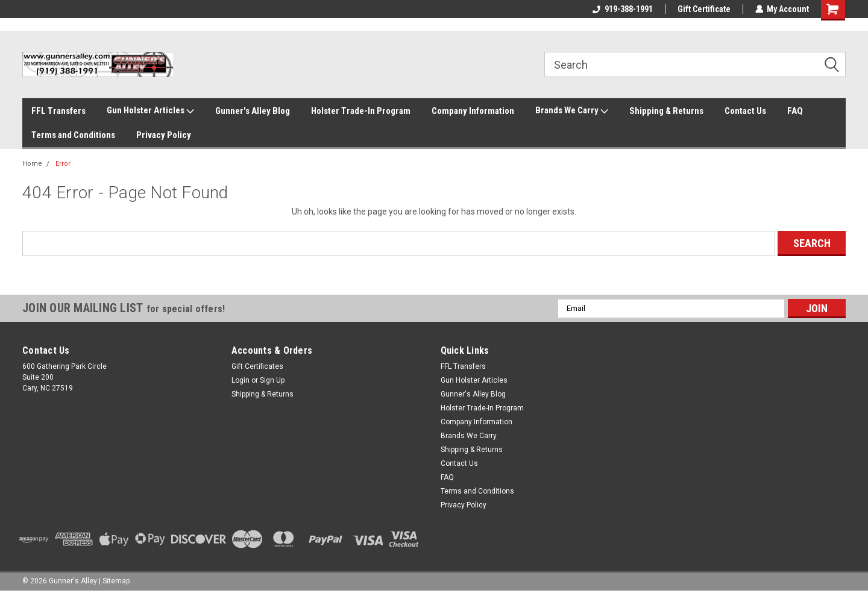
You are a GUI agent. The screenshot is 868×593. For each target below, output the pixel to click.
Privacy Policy (164, 135)
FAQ (795, 111)
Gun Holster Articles (150, 111)
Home (32, 164)
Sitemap (116, 581)
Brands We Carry (572, 111)
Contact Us (745, 111)
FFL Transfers (58, 111)
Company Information (473, 111)
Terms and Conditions (73, 135)
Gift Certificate (703, 9)
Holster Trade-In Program (361, 111)
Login (241, 380)
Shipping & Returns (666, 111)
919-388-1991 (622, 9)
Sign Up (272, 380)
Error (63, 164)
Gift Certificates (257, 366)
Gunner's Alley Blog (253, 111)
